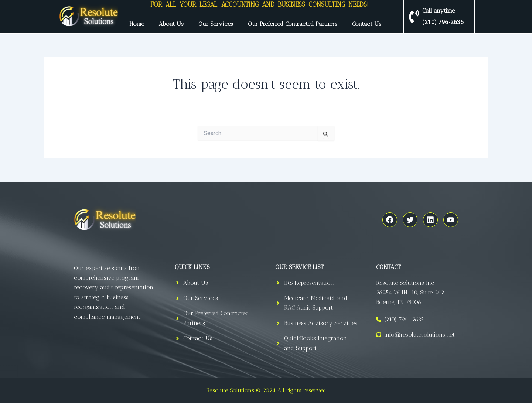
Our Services (216, 24)
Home (137, 24)
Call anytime (439, 11)
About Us (171, 24)
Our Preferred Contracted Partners (293, 24)
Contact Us (367, 24)
